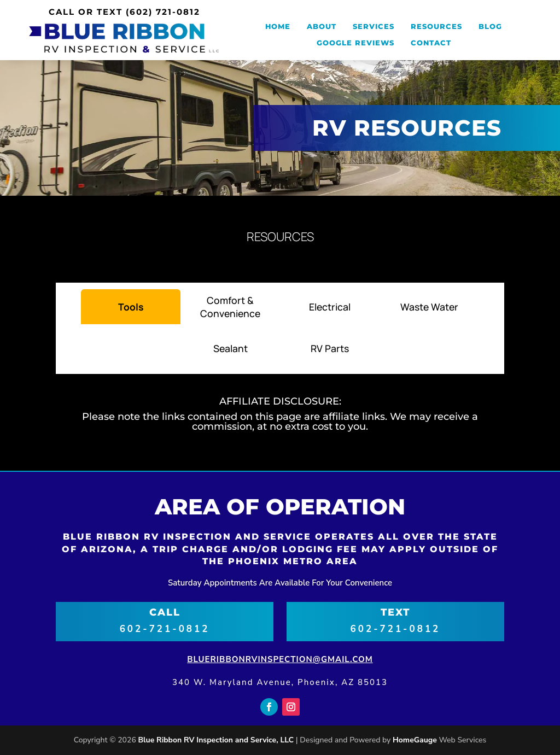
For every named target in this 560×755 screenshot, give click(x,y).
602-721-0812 (165, 629)
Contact (431, 43)
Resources (436, 27)
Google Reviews (355, 43)
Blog (490, 27)
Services (374, 27)
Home (278, 27)
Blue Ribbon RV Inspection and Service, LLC (216, 740)
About (322, 27)
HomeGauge (415, 740)
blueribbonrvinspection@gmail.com (280, 659)
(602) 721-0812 (163, 12)
